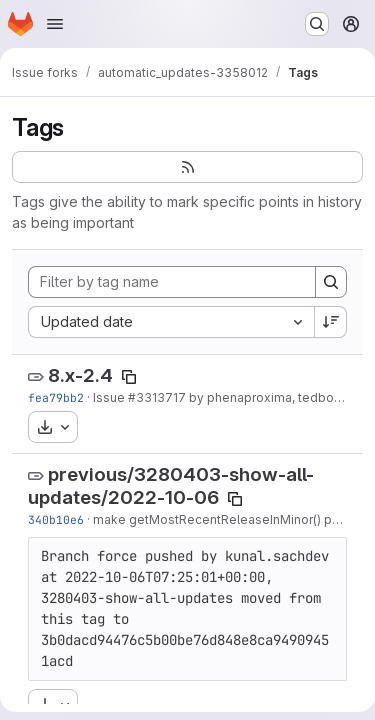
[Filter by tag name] (172, 282)
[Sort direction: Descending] (331, 322)
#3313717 (157, 397)
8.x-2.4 (80, 375)
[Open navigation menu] (55, 24)
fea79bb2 (56, 397)
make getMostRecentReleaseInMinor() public (226, 519)
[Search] (331, 282)
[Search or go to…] (317, 24)
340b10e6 (56, 519)
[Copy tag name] (129, 377)
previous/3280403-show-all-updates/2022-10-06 (171, 486)
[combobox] (171, 322)
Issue (110, 397)
